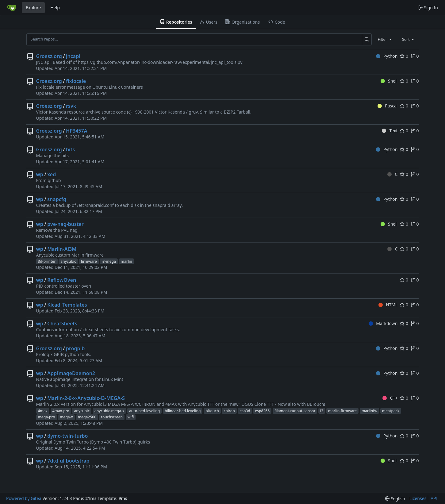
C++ (390, 398)
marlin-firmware (342, 411)
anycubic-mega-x (109, 411)
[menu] (395, 499)
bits (70, 149)
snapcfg (57, 199)
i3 (322, 411)
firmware (89, 261)
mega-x (66, 417)
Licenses (418, 498)
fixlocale (76, 81)
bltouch (212, 411)
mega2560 (87, 417)
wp (40, 174)
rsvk (71, 106)
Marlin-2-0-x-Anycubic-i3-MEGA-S (86, 398)
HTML (388, 305)
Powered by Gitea (24, 498)
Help (55, 8)
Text (390, 131)
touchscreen (112, 417)
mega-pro (47, 417)
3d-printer (47, 261)
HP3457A (77, 131)
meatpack (391, 411)
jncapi (73, 56)
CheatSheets (62, 324)
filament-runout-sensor (295, 411)
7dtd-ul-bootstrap (68, 461)
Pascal (388, 106)
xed (52, 174)
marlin (127, 261)
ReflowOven (62, 280)
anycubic (68, 261)
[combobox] (385, 39)
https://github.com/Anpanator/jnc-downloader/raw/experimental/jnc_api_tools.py (160, 62)
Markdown (383, 323)
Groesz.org (49, 56)
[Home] (12, 8)
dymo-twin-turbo (67, 436)
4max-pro (61, 411)
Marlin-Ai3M (62, 249)
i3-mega (109, 261)
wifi (131, 417)
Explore (33, 8)
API (434, 498)
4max (43, 411)
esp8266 (262, 411)
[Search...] (367, 39)
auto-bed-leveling (144, 411)
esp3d (245, 411)
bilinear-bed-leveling (183, 411)
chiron (229, 411)
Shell (389, 81)
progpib (75, 348)
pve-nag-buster (65, 224)
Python (387, 56)
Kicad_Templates (67, 305)
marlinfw (369, 411)
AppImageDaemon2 (71, 373)
